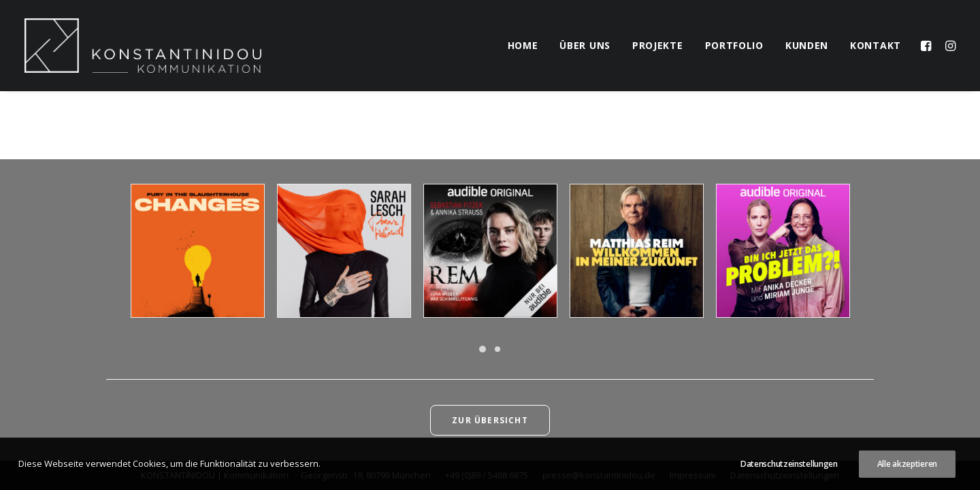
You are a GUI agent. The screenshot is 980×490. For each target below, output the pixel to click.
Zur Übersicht (490, 420)
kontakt (876, 45)
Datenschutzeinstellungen (789, 464)
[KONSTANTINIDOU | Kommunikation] (143, 46)
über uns (585, 45)
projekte (658, 45)
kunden (807, 45)
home (523, 45)
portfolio (734, 45)
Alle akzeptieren (907, 464)
